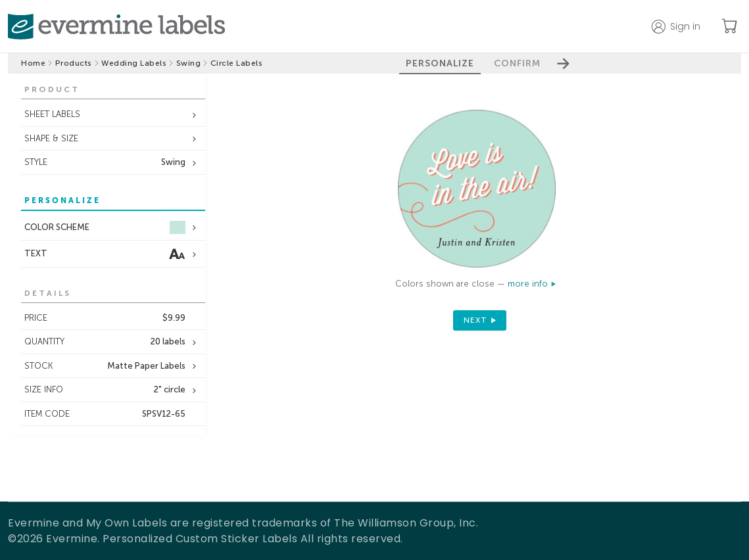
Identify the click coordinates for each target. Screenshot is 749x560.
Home (33, 63)
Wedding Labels (134, 63)
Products (74, 63)
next (475, 320)
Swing (189, 63)
